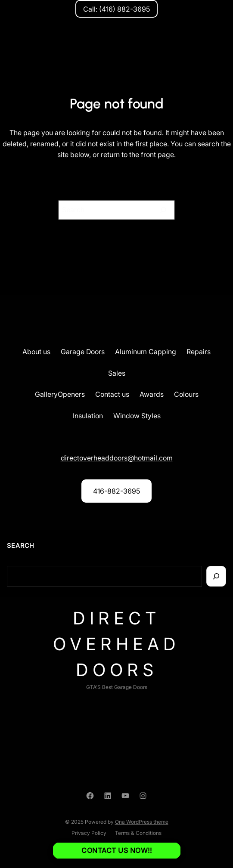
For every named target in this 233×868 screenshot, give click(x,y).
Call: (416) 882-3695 (116, 9)
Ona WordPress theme (142, 822)
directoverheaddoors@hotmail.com (117, 458)
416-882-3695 (116, 491)
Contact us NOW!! (116, 850)
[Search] (163, 210)
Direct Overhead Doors (116, 644)
